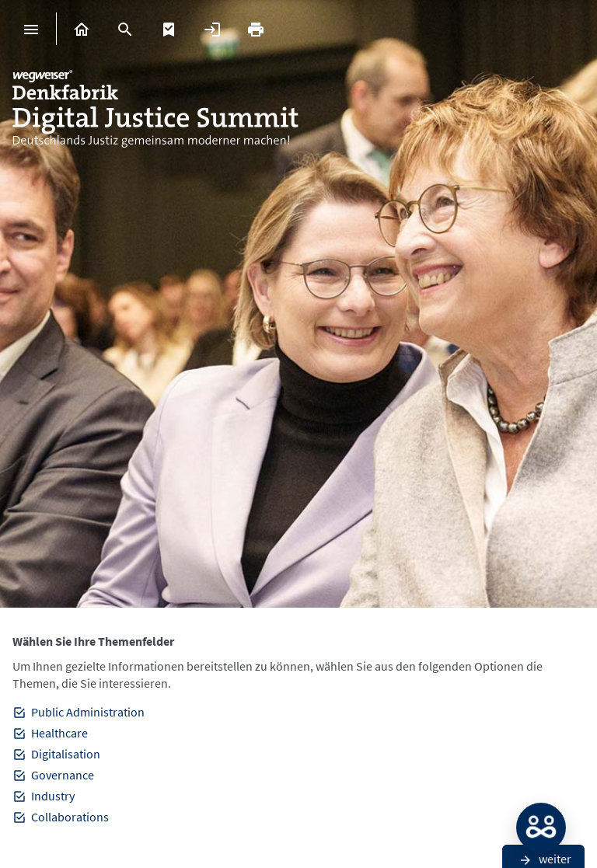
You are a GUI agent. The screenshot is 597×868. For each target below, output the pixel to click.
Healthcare (59, 733)
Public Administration (88, 712)
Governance (63, 775)
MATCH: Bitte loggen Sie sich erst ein (541, 828)
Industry (53, 796)
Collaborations (70, 817)
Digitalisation (66, 754)
